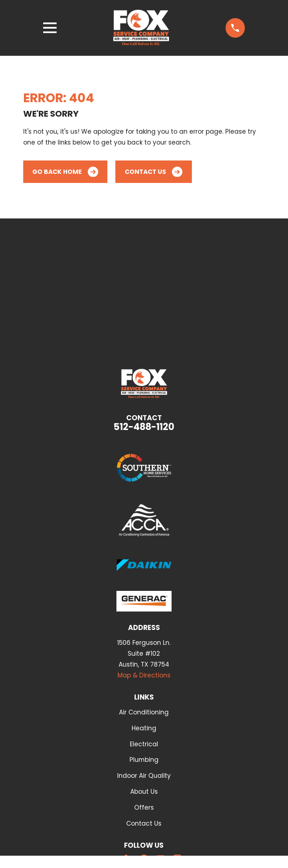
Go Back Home (65, 172)
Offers (144, 808)
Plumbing (144, 760)
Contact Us (154, 172)
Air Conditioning (144, 712)
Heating (144, 728)
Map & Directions (144, 675)
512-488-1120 (144, 427)
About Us (144, 792)
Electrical (144, 744)
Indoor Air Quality (144, 776)
